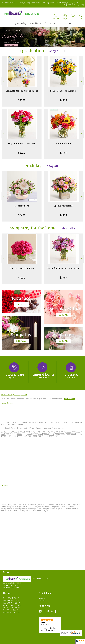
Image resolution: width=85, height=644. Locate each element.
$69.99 (63, 100)
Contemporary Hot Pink (22, 268)
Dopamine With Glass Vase (22, 143)
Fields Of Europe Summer (63, 91)
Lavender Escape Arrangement (63, 268)
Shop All (55, 51)
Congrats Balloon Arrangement (22, 91)
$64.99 (22, 215)
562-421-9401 (10, 3)
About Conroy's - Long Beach (14, 395)
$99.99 (22, 278)
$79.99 (63, 153)
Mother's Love (22, 206)
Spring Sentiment (63, 206)
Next (82, 81)
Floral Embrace (63, 143)
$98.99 (22, 100)
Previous (3, 81)
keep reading (70, 399)
